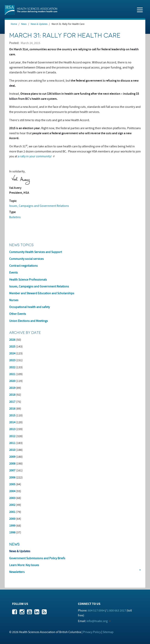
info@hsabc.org (97, 621)
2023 (12, 360)
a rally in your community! (35, 156)
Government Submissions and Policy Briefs (37, 558)
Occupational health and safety (29, 307)
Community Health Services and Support (36, 252)
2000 (12, 519)
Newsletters (17, 572)
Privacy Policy (92, 632)
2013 (12, 429)
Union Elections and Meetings (29, 321)
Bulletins (15, 217)
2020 (12, 381)
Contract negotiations (23, 266)
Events (13, 273)
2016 (12, 409)
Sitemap (108, 632)
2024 (12, 353)
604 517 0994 (96, 611)
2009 (12, 457)
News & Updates (39, 24)
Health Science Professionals (28, 280)
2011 (12, 443)
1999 (12, 526)
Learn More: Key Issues (24, 565)
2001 (12, 512)
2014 (12, 422)
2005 (12, 484)
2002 (12, 505)
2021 (12, 374)
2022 (12, 367)
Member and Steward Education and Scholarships (42, 293)
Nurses (14, 300)
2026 (12, 340)
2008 (12, 464)
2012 (12, 436)
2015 (12, 415)
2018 (12, 395)
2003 (12, 498)
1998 (12, 532)
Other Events (18, 314)
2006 (12, 477)
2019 (12, 388)
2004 (12, 491)
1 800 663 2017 (117, 611)
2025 (12, 347)
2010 (12, 450)
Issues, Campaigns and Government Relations (39, 206)
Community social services (26, 259)
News (24, 24)
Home (14, 24)
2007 (12, 470)
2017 (12, 402)
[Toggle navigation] (140, 10)
